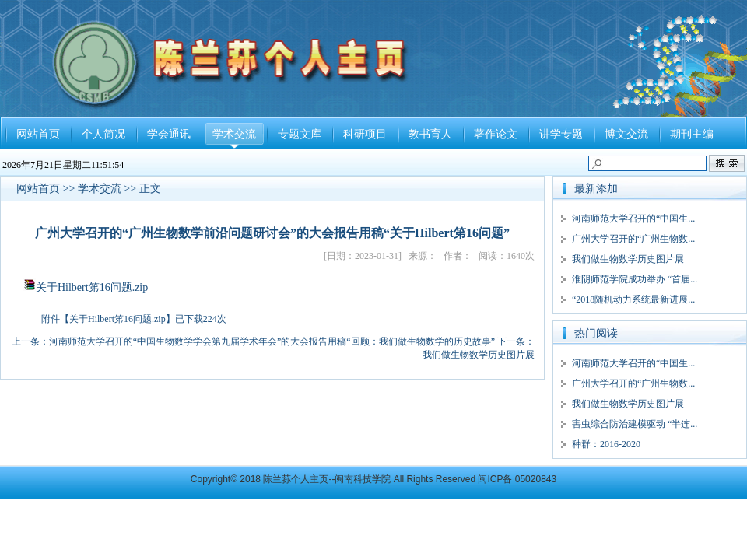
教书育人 (430, 134)
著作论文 (496, 134)
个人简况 (103, 134)
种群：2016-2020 (606, 444)
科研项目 (365, 134)
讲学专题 (561, 134)
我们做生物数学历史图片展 (479, 355)
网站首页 (38, 134)
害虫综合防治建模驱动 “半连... (635, 424)
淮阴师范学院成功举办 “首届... (635, 279)
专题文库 (300, 134)
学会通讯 (169, 134)
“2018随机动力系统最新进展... (633, 299)
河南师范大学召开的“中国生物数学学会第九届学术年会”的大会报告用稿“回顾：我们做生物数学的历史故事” (272, 341)
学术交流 (234, 134)
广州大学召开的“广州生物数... (633, 239)
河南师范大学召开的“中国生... (633, 219)
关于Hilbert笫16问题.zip (92, 287)
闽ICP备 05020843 (517, 479)
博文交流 (626, 134)
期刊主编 (692, 134)
